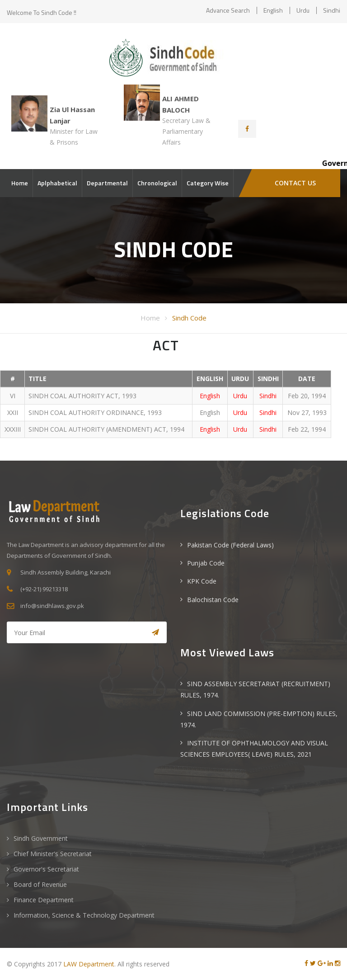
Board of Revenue (40, 884)
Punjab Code (206, 563)
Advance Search (228, 10)
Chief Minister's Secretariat (53, 854)
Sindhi (332, 10)
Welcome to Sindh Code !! (42, 12)
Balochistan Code (213, 600)
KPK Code (202, 581)
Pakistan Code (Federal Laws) (230, 545)
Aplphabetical (57, 183)
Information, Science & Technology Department (84, 915)
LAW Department (89, 964)
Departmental (107, 183)
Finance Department (44, 900)
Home (20, 183)
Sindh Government (41, 838)
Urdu (303, 10)
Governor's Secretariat (46, 869)
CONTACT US (295, 183)
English (273, 10)
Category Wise (208, 183)
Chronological (157, 183)
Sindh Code (189, 318)
